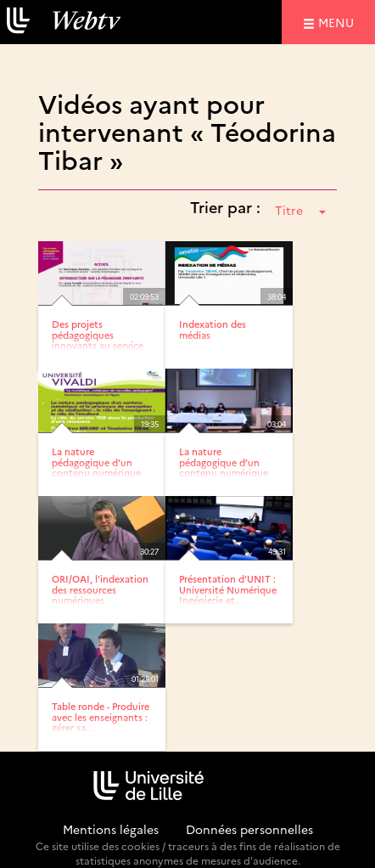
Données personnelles (249, 829)
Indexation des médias (213, 329)
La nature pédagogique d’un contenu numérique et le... (96, 467)
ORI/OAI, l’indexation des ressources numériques (100, 589)
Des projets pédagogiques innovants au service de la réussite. (98, 339)
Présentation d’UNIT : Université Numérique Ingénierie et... (228, 589)
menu (339, 22)
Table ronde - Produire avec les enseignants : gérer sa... (101, 716)
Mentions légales (111, 829)
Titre (300, 210)
